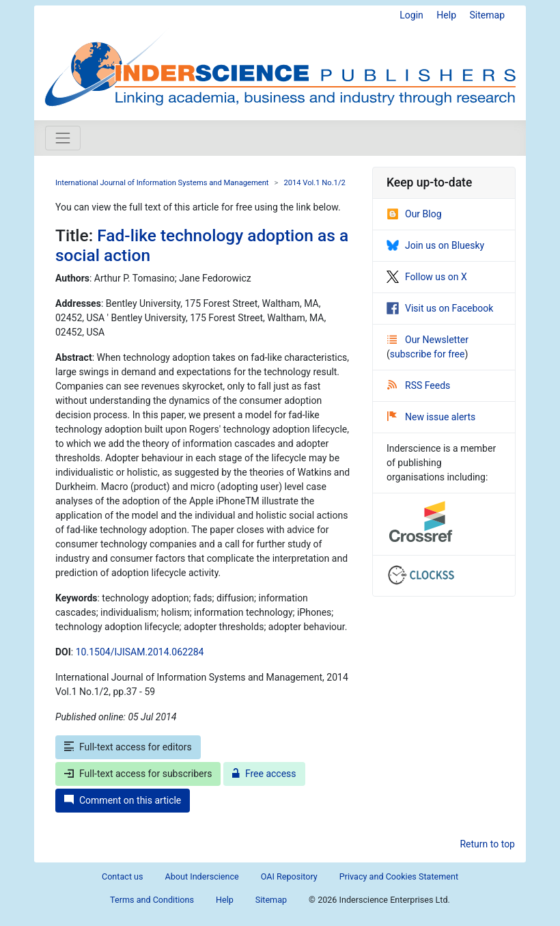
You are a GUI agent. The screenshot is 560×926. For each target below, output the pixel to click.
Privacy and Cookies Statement (399, 876)
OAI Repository (289, 876)
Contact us (123, 876)
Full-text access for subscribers (138, 774)
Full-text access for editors (128, 747)
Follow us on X (427, 277)
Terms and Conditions (152, 900)
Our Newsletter (428, 340)
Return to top (487, 844)
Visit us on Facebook (440, 308)
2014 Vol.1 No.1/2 (314, 183)
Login (411, 15)
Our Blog (414, 214)
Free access (264, 774)
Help (446, 15)
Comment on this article (123, 800)
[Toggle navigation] (63, 138)
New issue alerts (431, 417)
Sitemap (487, 15)
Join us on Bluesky (435, 245)
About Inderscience (202, 876)
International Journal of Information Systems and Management (162, 183)
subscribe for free (428, 354)
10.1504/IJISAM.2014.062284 (140, 652)
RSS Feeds (419, 385)
